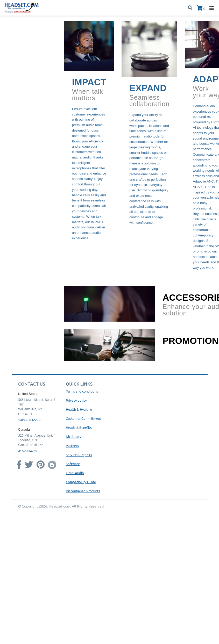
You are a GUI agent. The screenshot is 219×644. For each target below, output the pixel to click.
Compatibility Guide (81, 482)
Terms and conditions (82, 391)
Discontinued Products (83, 491)
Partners (72, 446)
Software (73, 464)
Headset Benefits (79, 427)
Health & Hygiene (79, 409)
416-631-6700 (28, 451)
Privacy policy (76, 400)
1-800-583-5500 (30, 420)
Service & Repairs (79, 455)
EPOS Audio (75, 473)
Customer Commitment (83, 418)
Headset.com (59, 506)
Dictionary (73, 436)
